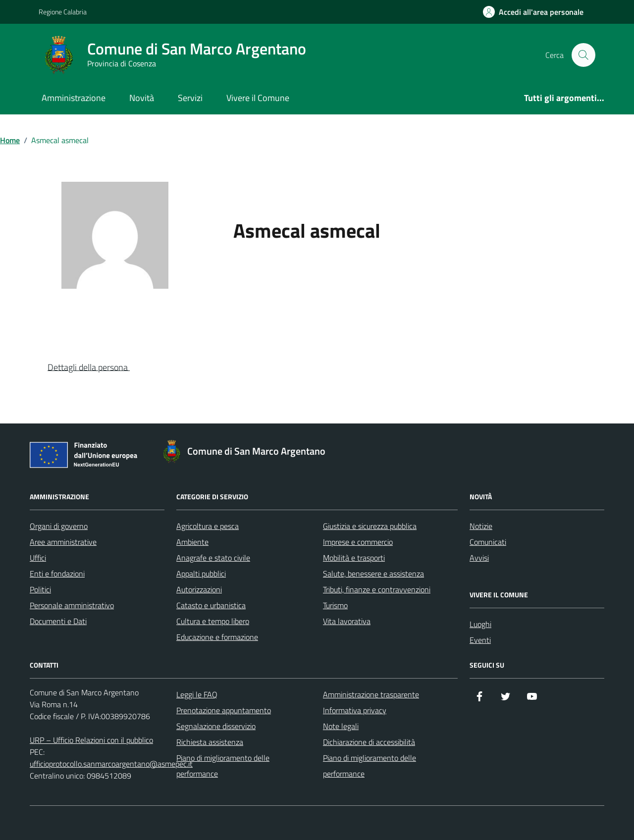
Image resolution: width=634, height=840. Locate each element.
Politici (40, 589)
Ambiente (192, 542)
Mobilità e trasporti (354, 558)
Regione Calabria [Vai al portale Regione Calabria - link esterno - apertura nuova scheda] (63, 12)
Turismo (335, 605)
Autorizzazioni (199, 589)
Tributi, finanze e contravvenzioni (377, 589)
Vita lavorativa (347, 621)
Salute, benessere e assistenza (373, 574)
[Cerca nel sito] (583, 55)
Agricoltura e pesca (208, 526)
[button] (97, 368)
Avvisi (479, 558)
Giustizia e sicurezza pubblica (370, 526)
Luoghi (480, 624)
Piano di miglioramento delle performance (223, 766)
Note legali (341, 726)
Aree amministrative (63, 542)
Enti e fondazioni (57, 574)
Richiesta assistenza (210, 742)
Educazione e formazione (217, 637)
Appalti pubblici (201, 574)
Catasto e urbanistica (211, 605)
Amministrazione (74, 98)
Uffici (38, 558)
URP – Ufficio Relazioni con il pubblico (91, 740)
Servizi (190, 98)
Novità (142, 98)
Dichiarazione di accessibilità (369, 742)
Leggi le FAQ (197, 694)
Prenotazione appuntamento (224, 710)
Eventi (480, 640)
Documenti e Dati (58, 621)
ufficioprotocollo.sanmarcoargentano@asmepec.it (111, 764)
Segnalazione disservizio (216, 726)
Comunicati (488, 542)
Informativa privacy (355, 710)
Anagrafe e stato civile (213, 558)
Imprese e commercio (358, 542)
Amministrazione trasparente (371, 694)
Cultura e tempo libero (213, 621)
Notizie (481, 526)
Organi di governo (59, 526)
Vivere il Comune (258, 98)
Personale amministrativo (72, 605)
